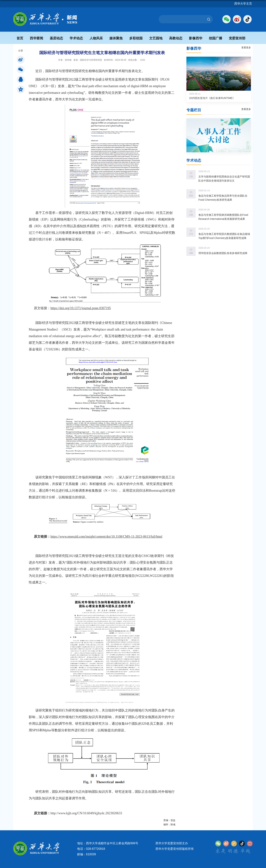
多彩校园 (136, 38)
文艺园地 (156, 38)
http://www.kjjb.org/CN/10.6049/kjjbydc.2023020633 (86, 813)
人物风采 (96, 38)
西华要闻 (36, 38)
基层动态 (56, 38)
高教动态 (176, 38)
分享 (21, 51)
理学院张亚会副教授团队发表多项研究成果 (223, 253)
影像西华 (196, 38)
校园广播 (216, 38)
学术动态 (76, 38)
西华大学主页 (243, 4)
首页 (20, 38)
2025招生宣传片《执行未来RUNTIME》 (212, 98)
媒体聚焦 (116, 38)
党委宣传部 (237, 38)
